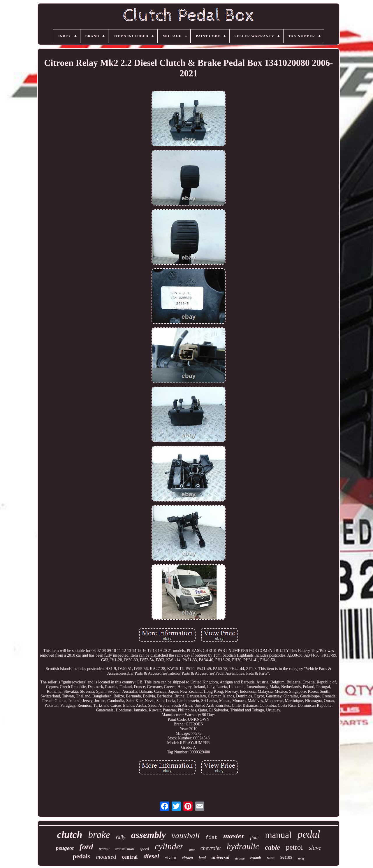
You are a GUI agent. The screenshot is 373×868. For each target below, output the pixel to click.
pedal (309, 834)
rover (301, 859)
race (271, 858)
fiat (211, 838)
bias (192, 850)
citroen (187, 858)
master (234, 836)
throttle (240, 858)
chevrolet (211, 848)
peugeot (65, 848)
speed (144, 849)
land (202, 858)
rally (121, 837)
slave (315, 848)
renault (256, 858)
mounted (106, 857)
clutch (70, 835)
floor (255, 838)
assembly (148, 835)
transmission (125, 849)
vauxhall (186, 835)
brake (99, 835)
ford (86, 847)
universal (220, 857)
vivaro (170, 858)
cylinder (169, 846)
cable (272, 847)
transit (104, 849)
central (130, 857)
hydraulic (243, 846)
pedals (82, 856)
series (286, 857)
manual (278, 835)
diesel (151, 856)
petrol (294, 847)
